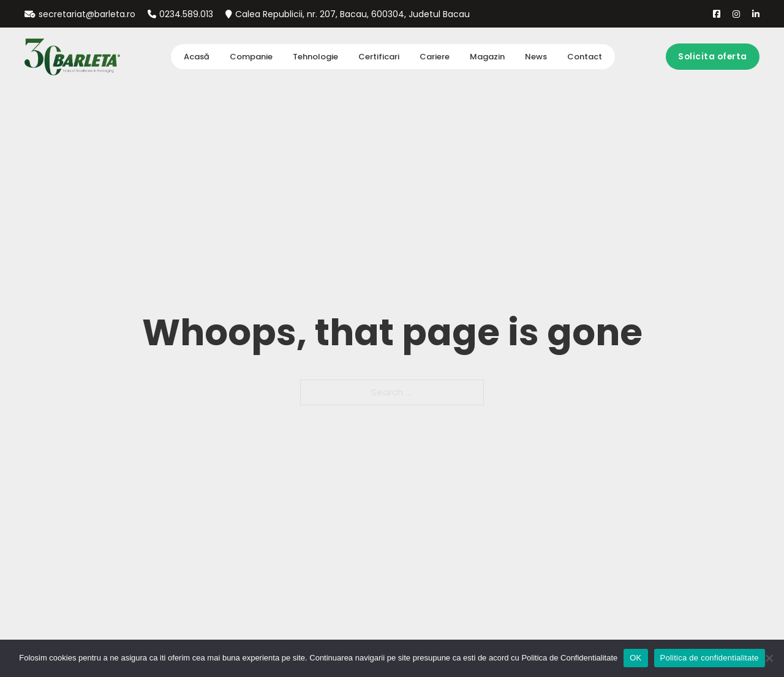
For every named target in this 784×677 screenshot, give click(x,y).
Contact (585, 57)
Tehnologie (315, 57)
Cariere (435, 57)
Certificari (379, 57)
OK (635, 658)
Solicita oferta (713, 56)
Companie (251, 57)
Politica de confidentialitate (710, 658)
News (536, 57)
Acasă (197, 57)
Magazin (487, 57)
